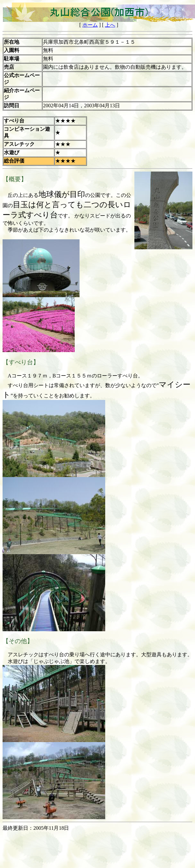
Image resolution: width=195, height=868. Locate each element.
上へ (110, 25)
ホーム (90, 25)
